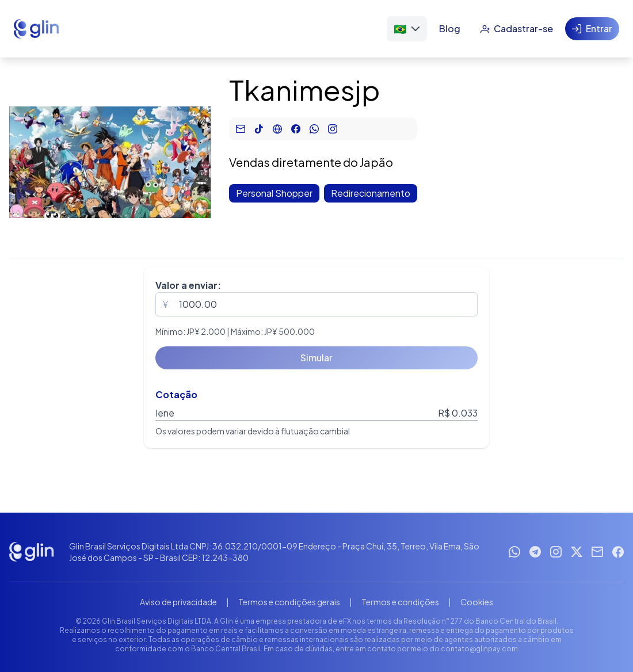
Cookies (477, 602)
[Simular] (316, 358)
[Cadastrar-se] (516, 29)
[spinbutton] (316, 304)
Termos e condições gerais (289, 602)
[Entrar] (592, 29)
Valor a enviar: (188, 285)
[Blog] (450, 29)
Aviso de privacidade (178, 602)
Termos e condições (400, 602)
